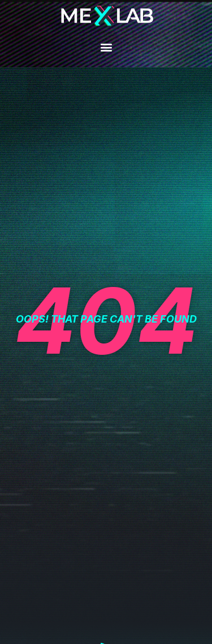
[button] (106, 47)
